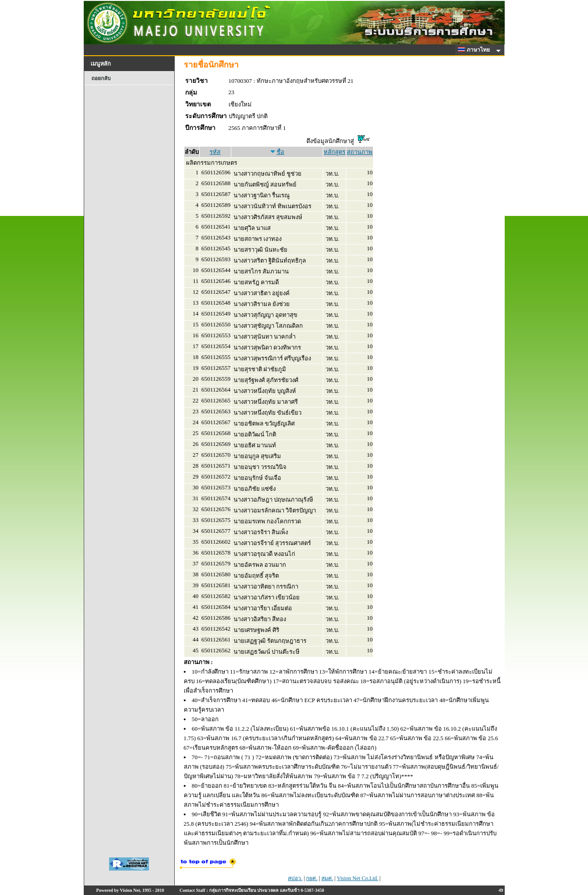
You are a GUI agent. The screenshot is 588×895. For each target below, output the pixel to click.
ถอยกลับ (101, 78)
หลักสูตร (335, 152)
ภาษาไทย (475, 50)
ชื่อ (280, 152)
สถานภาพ (360, 152)
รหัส (215, 152)
